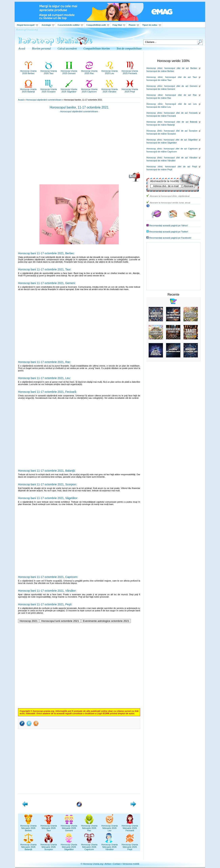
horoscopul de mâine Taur (159, 80)
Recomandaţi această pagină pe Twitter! (169, 232)
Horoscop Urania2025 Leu (110, 71)
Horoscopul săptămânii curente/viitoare (44, 100)
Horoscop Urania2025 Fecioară (130, 71)
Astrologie (48, 25)
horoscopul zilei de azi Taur (181, 77)
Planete (134, 25)
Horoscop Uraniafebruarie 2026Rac (89, 827)
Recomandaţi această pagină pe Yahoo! (169, 225)
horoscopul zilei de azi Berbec (181, 68)
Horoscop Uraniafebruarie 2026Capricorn (89, 846)
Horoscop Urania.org (26, 29)
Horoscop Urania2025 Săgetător (69, 89)
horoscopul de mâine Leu (159, 107)
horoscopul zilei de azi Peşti (181, 166)
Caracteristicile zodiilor (70, 25)
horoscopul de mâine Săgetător (162, 143)
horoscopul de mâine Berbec (160, 71)
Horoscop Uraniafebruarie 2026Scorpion (49, 846)
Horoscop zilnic (154, 68)
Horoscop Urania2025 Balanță (28, 89)
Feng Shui (119, 25)
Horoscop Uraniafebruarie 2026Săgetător (69, 846)
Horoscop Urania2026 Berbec (28, 71)
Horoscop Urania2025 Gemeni (69, 71)
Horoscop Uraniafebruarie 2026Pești (130, 846)
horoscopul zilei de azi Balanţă (181, 122)
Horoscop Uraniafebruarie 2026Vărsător (110, 846)
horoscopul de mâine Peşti (159, 169)
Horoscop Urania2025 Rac (89, 71)
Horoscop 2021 (29, 621)
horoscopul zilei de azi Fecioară (181, 113)
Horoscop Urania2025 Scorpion (49, 89)
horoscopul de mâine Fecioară (161, 116)
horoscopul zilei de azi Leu (181, 104)
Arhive (108, 864)
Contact (117, 864)
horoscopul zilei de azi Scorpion (181, 131)
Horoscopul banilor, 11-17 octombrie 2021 (79, 107)
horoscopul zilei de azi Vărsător (181, 158)
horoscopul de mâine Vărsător (161, 161)
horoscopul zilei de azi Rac (181, 95)
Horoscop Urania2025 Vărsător (110, 89)
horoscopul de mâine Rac (159, 98)
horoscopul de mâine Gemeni (161, 89)
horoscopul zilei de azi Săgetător (181, 140)
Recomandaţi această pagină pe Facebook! (170, 238)
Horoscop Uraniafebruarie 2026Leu (110, 827)
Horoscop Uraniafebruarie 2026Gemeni (69, 827)
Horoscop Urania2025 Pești (130, 89)
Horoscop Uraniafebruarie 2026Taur (49, 827)
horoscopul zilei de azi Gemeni (181, 86)
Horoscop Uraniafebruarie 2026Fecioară (130, 827)
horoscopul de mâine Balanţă (161, 125)
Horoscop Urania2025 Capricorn (89, 89)
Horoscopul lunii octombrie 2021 (60, 621)
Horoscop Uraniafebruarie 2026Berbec (28, 827)
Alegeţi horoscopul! (27, 25)
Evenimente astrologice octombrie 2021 (106, 621)
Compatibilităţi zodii (98, 25)
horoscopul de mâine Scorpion (161, 134)
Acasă (21, 100)
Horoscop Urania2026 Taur (49, 71)
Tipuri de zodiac (152, 25)
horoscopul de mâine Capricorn (162, 152)
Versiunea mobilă (131, 864)
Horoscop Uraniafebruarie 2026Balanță (28, 846)
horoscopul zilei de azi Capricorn (181, 149)
